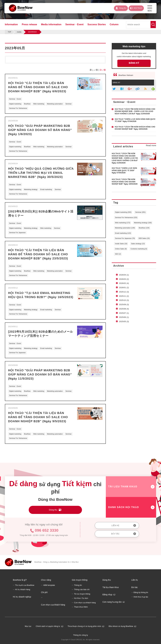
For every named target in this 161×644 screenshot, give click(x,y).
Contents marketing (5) (139, 249)
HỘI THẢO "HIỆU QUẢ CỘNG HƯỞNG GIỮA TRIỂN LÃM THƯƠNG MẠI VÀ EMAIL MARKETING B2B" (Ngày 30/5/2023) (41, 173)
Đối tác (135, 587)
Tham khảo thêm (81, 607)
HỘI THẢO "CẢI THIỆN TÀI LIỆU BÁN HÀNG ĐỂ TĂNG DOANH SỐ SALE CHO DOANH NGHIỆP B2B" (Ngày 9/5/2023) (38, 417)
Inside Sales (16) (121, 244)
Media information (51, 24)
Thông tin (78, 585)
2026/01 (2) (124, 288)
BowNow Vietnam (126, 75)
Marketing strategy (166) (143, 223)
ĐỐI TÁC (115, 534)
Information (11, 24)
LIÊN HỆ (115, 525)
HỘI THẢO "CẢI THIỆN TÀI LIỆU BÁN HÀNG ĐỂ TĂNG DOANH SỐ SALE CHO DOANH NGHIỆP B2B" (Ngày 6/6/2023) (38, 87)
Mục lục (28, 626)
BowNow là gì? (20, 580)
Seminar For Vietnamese (18, 108)
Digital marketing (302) (123, 212)
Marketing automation (55, 104)
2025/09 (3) (124, 305)
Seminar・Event (75, 24)
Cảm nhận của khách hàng (53, 605)
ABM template (49, 585)
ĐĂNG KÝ (134, 63)
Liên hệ (135, 580)
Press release (29, 24)
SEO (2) (118, 254)
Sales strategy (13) (138, 244)
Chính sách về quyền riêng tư (48, 626)
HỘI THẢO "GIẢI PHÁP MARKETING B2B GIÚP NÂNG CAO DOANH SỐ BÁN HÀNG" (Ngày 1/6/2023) (40, 130)
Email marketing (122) (123, 233)
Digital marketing (15, 104)
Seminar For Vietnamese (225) (126, 217)
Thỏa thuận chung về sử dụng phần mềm (84, 626)
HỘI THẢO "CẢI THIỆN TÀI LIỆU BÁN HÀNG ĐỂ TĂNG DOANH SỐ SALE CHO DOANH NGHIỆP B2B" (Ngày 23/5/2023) (38, 254)
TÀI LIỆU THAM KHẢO (123, 487)
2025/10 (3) (124, 300)
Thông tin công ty (80, 635)
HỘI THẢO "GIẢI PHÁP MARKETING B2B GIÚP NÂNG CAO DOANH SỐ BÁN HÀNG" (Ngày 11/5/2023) (40, 374)
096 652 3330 (47, 530)
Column (114, 24)
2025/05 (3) (124, 321)
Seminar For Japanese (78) (125, 238)
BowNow (27, 104)
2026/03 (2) (124, 279)
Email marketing (46, 189)
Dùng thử (107, 580)
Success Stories (97, 24)
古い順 (103, 70)
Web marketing (39, 104)
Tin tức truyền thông (82, 594)
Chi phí (44, 592)
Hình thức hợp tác (141, 597)
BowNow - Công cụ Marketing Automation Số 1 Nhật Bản (57, 562)
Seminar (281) (140, 212)
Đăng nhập (107, 595)
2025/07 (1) (124, 313)
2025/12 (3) (124, 292)
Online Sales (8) (121, 249)
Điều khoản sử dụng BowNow (121, 626)
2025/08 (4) (124, 309)
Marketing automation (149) (125, 228)
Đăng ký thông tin (141, 592)
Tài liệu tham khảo (111, 587)
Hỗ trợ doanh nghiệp (22, 597)
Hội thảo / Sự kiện (81, 598)
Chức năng (46, 580)
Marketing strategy (31, 189)
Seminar (69, 104)
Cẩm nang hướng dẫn (112, 602)
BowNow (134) (144, 228)
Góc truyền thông (80, 580)
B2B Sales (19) (144, 238)
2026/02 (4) (124, 283)
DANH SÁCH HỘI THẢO (123, 507)
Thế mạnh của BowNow (25, 585)
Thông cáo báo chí (82, 590)
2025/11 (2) (124, 296)
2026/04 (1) (124, 275)
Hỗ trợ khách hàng (23, 590)
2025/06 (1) (124, 317)
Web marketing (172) (123, 223)
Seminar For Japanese (17, 233)
